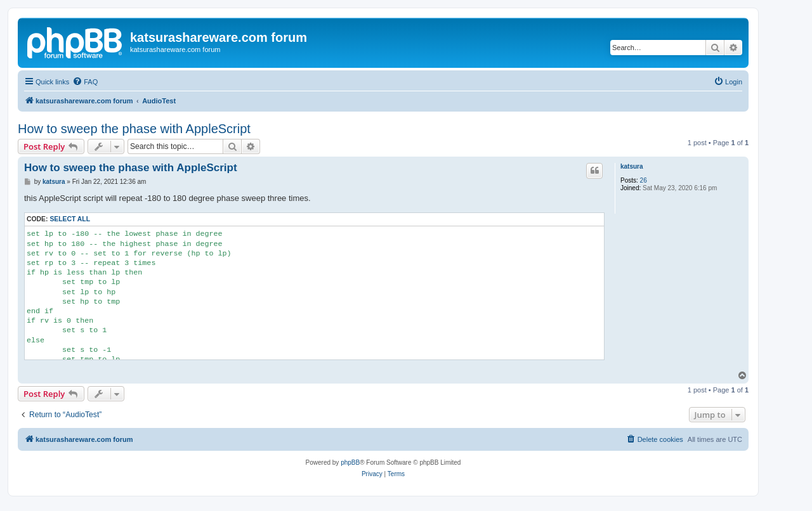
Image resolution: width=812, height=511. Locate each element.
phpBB (350, 462)
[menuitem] (85, 82)
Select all (70, 219)
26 (644, 180)
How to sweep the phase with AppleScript (134, 129)
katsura (632, 166)
